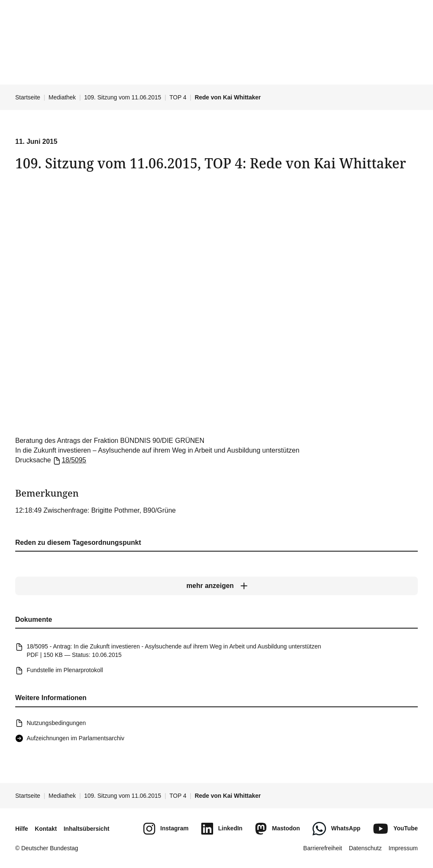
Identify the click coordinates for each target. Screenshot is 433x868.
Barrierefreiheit (323, 848)
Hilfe (22, 829)
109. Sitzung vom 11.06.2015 (123, 97)
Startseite (28, 97)
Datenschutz (365, 848)
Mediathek (62, 97)
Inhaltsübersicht (86, 829)
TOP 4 (178, 97)
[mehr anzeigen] (216, 586)
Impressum (403, 848)
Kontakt (46, 829)
